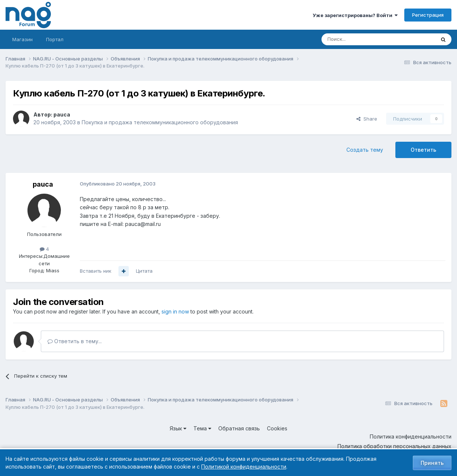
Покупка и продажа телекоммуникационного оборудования (160, 122)
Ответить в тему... (75, 341)
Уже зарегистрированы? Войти (355, 15)
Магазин (22, 39)
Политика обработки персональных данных (394, 446)
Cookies (277, 428)
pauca (62, 114)
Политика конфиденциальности (411, 436)
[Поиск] (358, 39)
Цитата (144, 271)
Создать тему (365, 150)
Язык (178, 428)
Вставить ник (96, 271)
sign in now (175, 311)
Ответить (423, 150)
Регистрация (428, 15)
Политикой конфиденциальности (244, 467)
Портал (55, 39)
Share (367, 119)
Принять (432, 463)
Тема (202, 428)
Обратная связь (239, 428)
